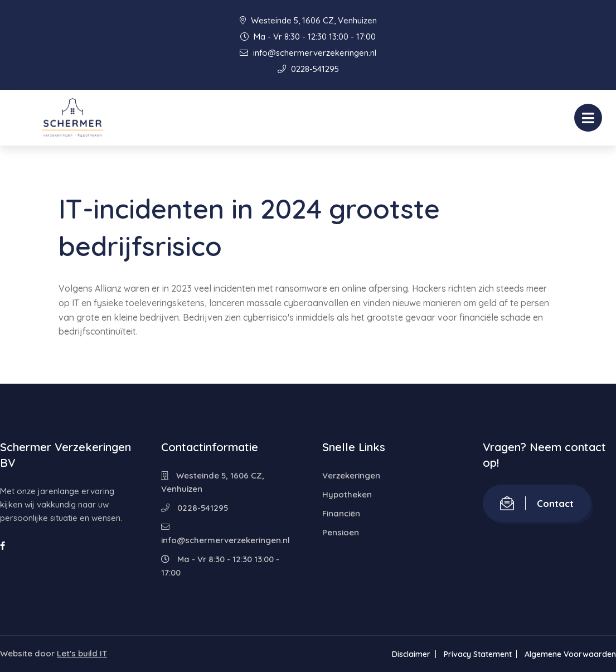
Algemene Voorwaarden (570, 654)
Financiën (341, 513)
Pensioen (341, 532)
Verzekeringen (351, 475)
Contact (537, 503)
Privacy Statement (477, 654)
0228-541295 (308, 69)
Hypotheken (347, 494)
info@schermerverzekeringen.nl (308, 53)
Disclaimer (411, 654)
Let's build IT (82, 653)
